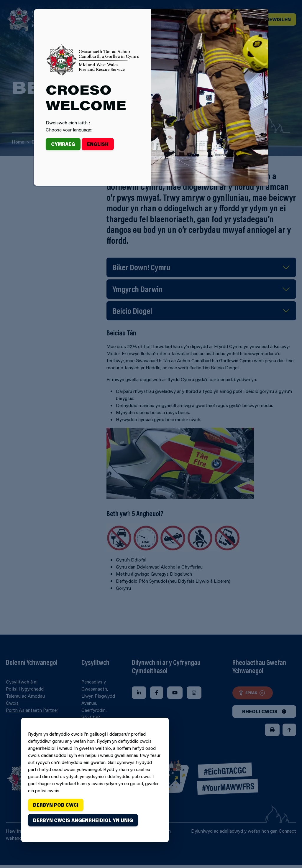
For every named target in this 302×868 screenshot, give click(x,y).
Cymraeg (63, 144)
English (98, 144)
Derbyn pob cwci (56, 805)
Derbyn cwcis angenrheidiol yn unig (83, 820)
